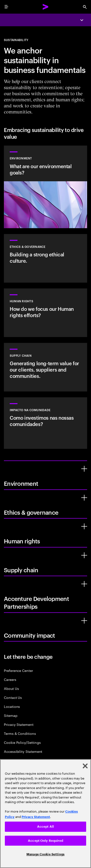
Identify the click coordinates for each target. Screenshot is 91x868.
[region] (45, 814)
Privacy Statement (19, 724)
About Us (11, 688)
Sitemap (11, 715)
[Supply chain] (84, 555)
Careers (10, 679)
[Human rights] (84, 526)
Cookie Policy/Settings (22, 742)
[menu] (6, 7)
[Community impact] (84, 621)
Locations (12, 706)
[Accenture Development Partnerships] (84, 584)
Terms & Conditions (20, 733)
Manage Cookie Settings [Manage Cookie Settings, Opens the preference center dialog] (45, 854)
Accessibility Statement (23, 751)
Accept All (45, 827)
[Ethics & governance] (84, 498)
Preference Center (18, 670)
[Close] (85, 766)
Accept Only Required (45, 841)
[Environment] (84, 469)
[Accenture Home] (46, 7)
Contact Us (13, 697)
